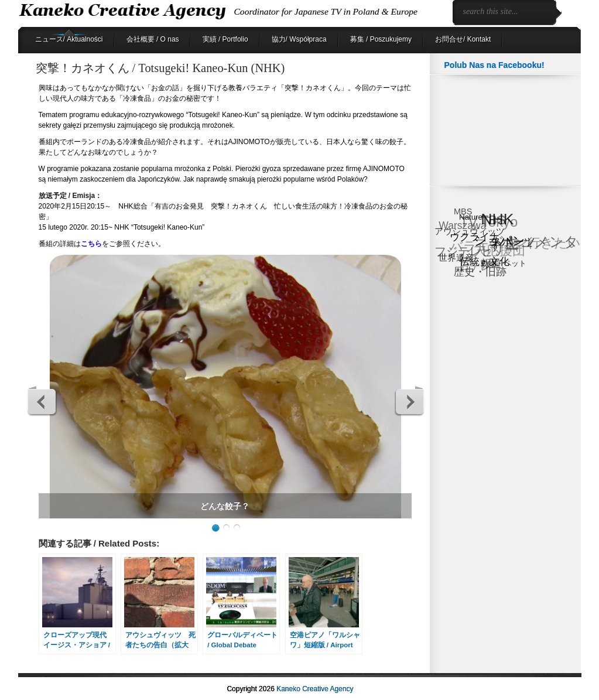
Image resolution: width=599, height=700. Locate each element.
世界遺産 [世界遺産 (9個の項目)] (457, 257)
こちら (91, 244)
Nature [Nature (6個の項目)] (471, 217)
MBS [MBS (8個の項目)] (463, 212)
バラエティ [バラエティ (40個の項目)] (483, 247)
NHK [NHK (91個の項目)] (498, 219)
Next (409, 401)
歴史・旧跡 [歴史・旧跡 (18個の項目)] (480, 272)
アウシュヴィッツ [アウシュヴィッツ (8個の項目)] (470, 232)
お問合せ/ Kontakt (463, 39)
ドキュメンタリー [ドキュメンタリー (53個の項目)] (535, 246)
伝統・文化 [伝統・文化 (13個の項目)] (485, 261)
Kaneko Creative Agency (315, 689)
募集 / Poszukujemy (381, 39)
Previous (42, 401)
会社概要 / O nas (153, 39)
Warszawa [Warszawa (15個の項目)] (462, 226)
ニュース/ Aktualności (69, 39)
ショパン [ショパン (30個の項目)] (500, 240)
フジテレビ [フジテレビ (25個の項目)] (464, 252)
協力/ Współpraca (299, 39)
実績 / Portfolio (225, 39)
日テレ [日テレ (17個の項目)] (474, 266)
